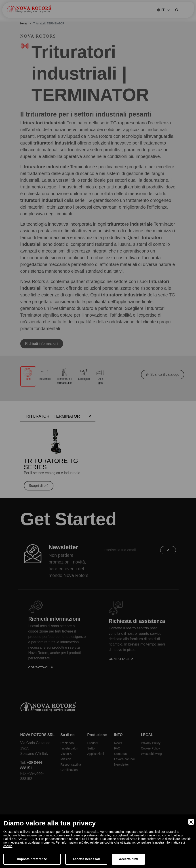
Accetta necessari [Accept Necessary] (86, 859)
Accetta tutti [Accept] (128, 859)
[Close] (191, 822)
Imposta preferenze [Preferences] (32, 859)
